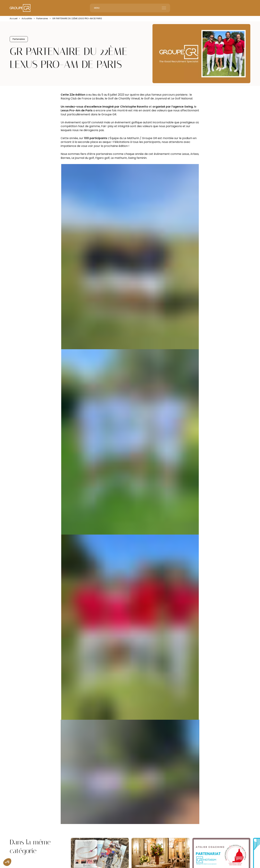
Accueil (14, 19)
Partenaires (42, 19)
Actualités (27, 19)
